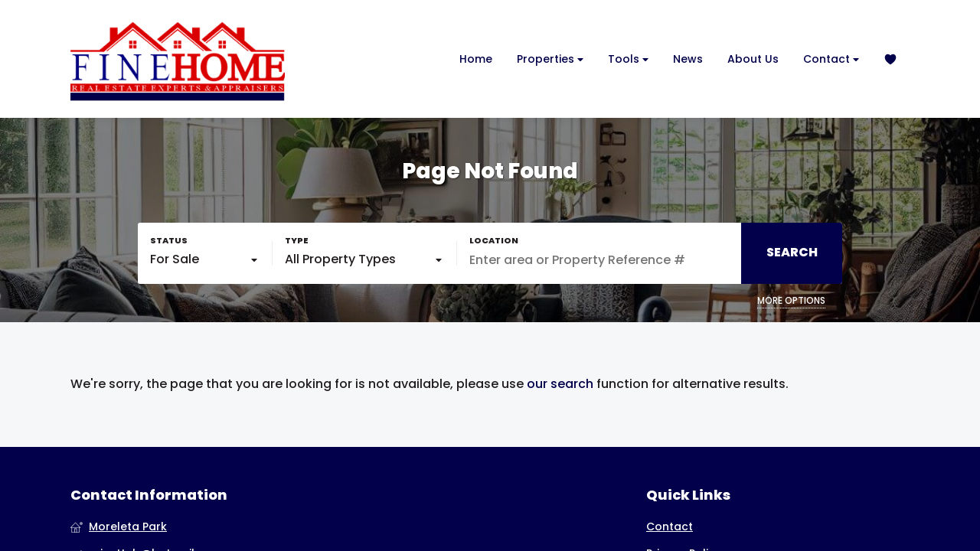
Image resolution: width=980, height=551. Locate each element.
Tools (628, 59)
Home (476, 59)
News (688, 59)
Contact (831, 59)
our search (560, 384)
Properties (550, 59)
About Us (753, 59)
